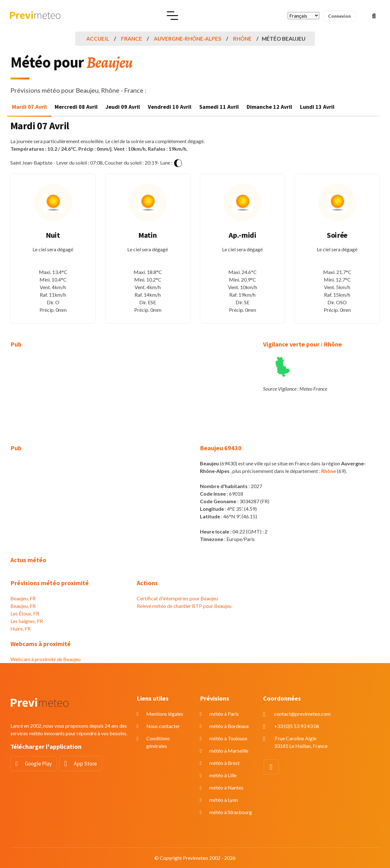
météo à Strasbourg (231, 812)
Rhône (242, 39)
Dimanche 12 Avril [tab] (269, 107)
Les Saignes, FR (27, 621)
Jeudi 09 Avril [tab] (123, 107)
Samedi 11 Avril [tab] (219, 107)
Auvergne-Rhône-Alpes (188, 39)
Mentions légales (165, 714)
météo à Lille (223, 775)
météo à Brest (225, 763)
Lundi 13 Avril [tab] (317, 107)
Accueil (98, 39)
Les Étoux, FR (25, 613)
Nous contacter (163, 726)
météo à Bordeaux (229, 726)
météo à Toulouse (228, 738)
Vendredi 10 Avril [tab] (170, 107)
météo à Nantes (226, 787)
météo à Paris (224, 714)
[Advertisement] (69, 400)
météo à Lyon (224, 800)
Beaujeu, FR (23, 598)
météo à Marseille (229, 751)
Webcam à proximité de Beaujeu (45, 659)
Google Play (38, 764)
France (132, 39)
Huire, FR (21, 629)
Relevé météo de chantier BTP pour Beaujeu (184, 606)
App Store (85, 764)
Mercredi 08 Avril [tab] (76, 107)
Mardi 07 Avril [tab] (29, 107)
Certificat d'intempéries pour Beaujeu (177, 598)
